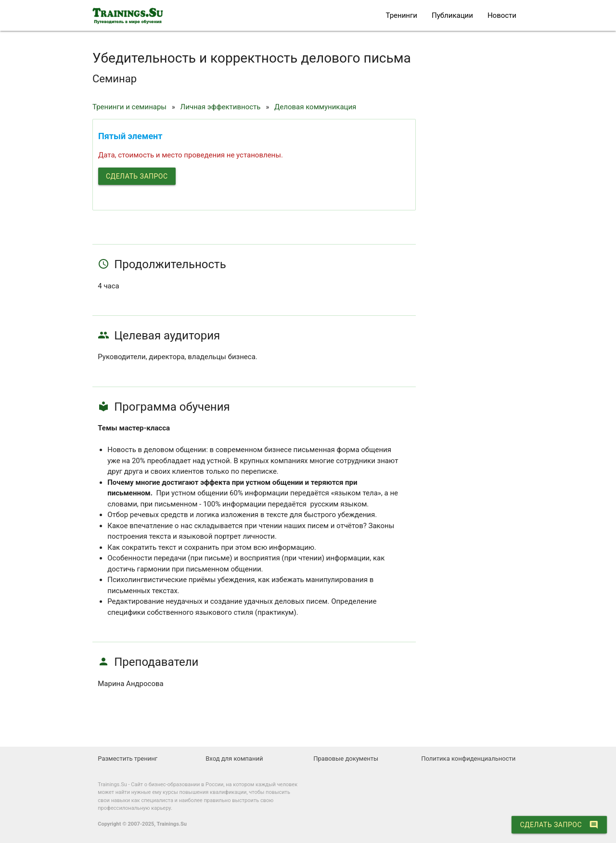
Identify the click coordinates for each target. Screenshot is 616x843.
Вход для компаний (234, 759)
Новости (502, 15)
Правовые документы (346, 759)
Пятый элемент (130, 136)
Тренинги (402, 15)
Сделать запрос (137, 176)
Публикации (452, 15)
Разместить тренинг (128, 759)
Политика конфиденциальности (468, 759)
